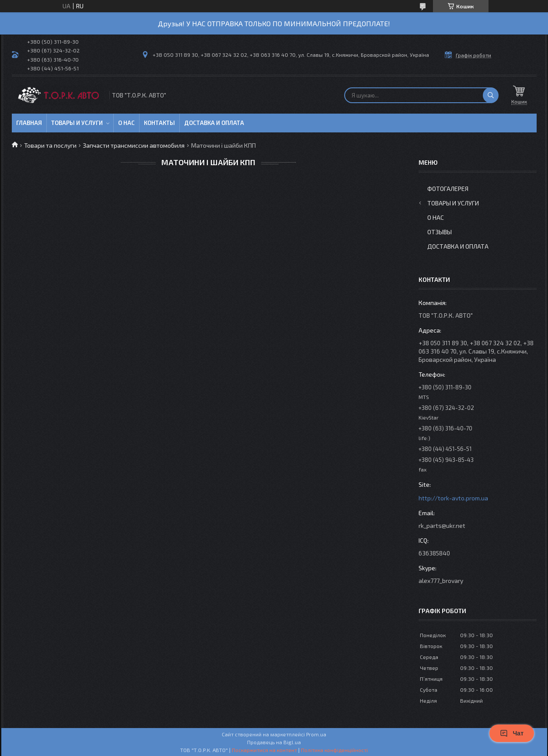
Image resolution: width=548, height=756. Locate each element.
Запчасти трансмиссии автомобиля (134, 145)
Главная (29, 123)
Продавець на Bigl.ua (274, 742)
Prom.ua (316, 734)
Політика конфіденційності (334, 750)
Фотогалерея (448, 189)
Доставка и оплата (214, 123)
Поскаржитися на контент (264, 750)
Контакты (159, 123)
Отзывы (440, 232)
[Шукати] (491, 95)
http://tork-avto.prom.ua (453, 498)
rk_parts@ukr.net (442, 525)
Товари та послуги (50, 145)
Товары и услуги (77, 123)
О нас (126, 123)
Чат (512, 733)
